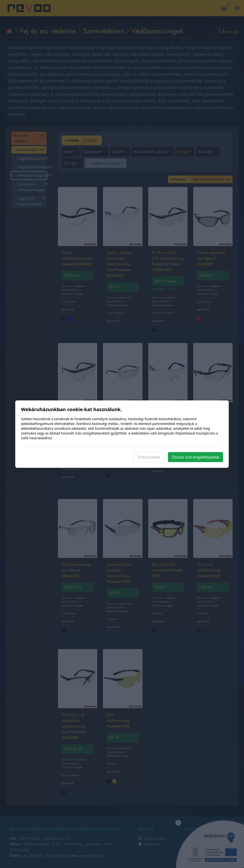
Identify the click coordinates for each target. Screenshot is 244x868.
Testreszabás (149, 457)
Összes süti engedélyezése (196, 457)
